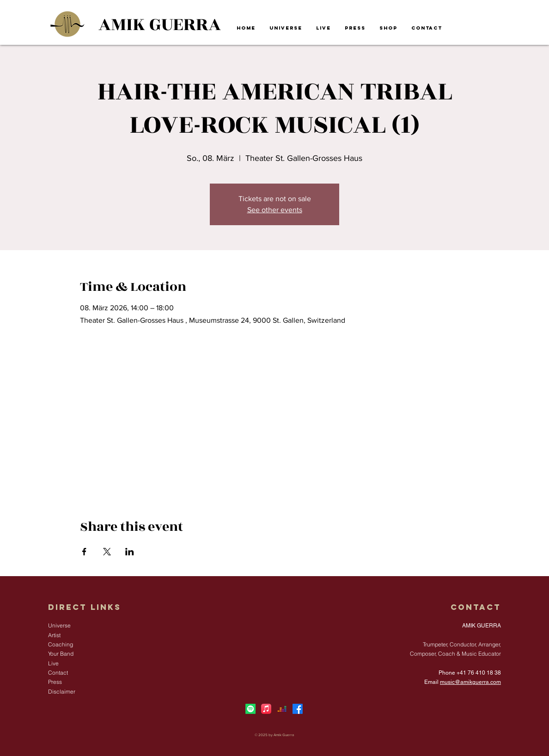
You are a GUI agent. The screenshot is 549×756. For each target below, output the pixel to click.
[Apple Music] (266, 709)
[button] (286, 28)
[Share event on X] (107, 552)
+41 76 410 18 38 (479, 673)
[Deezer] (282, 709)
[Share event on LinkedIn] (130, 552)
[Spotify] (250, 709)
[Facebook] (298, 709)
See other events (275, 210)
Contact (476, 607)
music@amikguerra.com (470, 682)
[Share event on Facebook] (84, 552)
